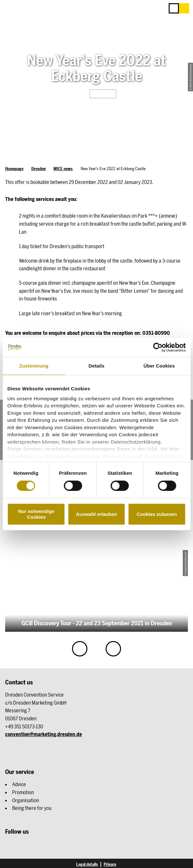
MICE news (63, 169)
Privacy (110, 864)
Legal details (87, 864)
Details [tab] (97, 366)
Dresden (39, 169)
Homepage (14, 169)
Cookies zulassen (157, 514)
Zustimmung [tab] (34, 366)
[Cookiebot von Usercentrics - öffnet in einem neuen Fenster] (158, 347)
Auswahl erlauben (96, 514)
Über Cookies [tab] (159, 366)
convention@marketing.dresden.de (44, 734)
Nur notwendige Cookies (36, 514)
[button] (184, 8)
